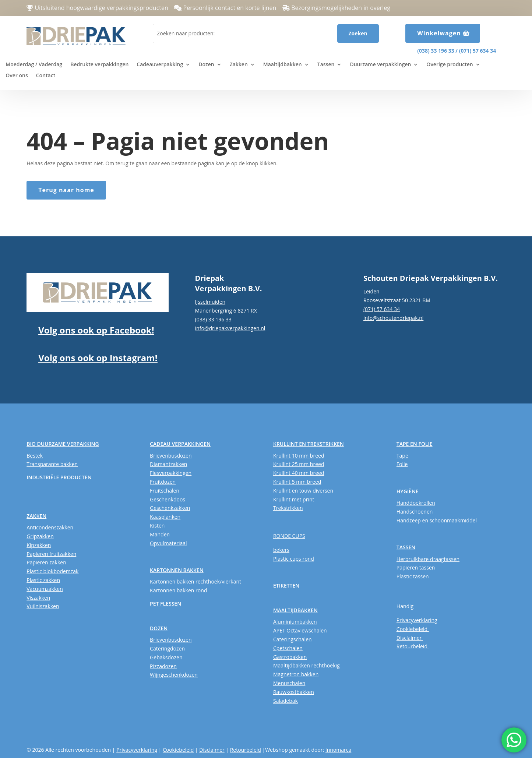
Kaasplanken (165, 517)
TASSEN (406, 547)
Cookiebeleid (413, 629)
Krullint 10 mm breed (299, 456)
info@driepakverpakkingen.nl (230, 328)
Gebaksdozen (166, 657)
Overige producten (450, 65)
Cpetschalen (288, 648)
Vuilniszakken (43, 606)
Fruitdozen (163, 482)
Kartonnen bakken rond (178, 590)
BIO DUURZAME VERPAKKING (63, 444)
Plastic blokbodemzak (52, 571)
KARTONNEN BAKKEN (177, 570)
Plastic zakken (43, 580)
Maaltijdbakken (283, 65)
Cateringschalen (293, 639)
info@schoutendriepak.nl (393, 318)
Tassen (326, 65)
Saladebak (286, 701)
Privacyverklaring (417, 620)
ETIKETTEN (286, 586)
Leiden (371, 291)
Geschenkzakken (170, 508)
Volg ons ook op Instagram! (98, 358)
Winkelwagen (439, 33)
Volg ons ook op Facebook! (96, 330)
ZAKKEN (36, 516)
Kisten (157, 526)
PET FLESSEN (165, 604)
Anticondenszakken (50, 527)
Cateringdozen (167, 648)
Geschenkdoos (168, 499)
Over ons (17, 76)
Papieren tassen (416, 567)
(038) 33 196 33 (436, 51)
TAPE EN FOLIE (415, 444)
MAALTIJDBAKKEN (295, 610)
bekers (281, 550)
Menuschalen (289, 683)
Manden (160, 534)
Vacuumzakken (45, 589)
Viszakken (38, 598)
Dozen (206, 65)
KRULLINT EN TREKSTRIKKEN (309, 444)
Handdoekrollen (416, 503)
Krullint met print (294, 499)
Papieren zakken (46, 562)
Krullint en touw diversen (303, 491)
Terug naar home (66, 190)
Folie (402, 464)
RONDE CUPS (289, 536)
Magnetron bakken (296, 674)
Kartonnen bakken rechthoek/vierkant (195, 581)
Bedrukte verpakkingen (99, 65)
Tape (402, 456)
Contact (46, 76)
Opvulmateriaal (168, 543)
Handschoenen (415, 512)
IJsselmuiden (210, 302)
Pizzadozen (163, 666)
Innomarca (338, 750)
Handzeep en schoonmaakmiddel (437, 520)
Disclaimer (410, 638)
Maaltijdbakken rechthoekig (306, 665)
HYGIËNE (408, 491)
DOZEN (159, 628)
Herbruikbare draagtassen (428, 559)
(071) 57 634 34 (478, 51)
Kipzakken (39, 545)
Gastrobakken (290, 657)
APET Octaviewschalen (300, 630)
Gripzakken (40, 536)
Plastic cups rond (294, 559)
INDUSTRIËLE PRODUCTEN (59, 477)
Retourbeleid (413, 646)
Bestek (35, 456)
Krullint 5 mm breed (297, 482)
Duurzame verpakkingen (380, 65)
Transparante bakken (52, 464)
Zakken (239, 65)
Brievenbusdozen (171, 456)
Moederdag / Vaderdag (34, 65)
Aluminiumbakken (295, 622)
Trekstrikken (288, 508)
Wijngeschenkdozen (174, 675)
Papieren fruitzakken (51, 554)
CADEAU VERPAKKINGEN (180, 444)
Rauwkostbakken (294, 692)
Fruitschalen (165, 491)
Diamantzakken (168, 464)
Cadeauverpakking (160, 65)
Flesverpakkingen (171, 473)
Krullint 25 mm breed (299, 464)
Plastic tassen (413, 576)
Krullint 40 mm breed (299, 473)
